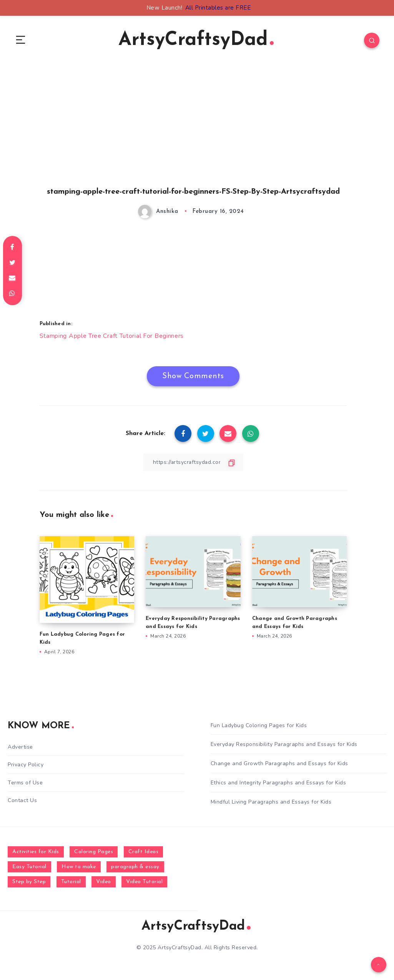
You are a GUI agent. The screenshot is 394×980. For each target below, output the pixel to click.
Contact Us (22, 800)
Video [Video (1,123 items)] (104, 882)
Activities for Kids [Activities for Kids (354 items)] (36, 852)
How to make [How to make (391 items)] (79, 867)
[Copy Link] (193, 462)
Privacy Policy (26, 765)
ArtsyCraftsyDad (196, 41)
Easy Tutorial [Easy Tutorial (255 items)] (29, 867)
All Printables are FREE (218, 8)
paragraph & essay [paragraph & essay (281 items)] (135, 867)
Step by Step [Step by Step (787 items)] (29, 882)
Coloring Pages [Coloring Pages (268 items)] (94, 852)
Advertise (20, 747)
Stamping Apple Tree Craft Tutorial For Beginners (112, 336)
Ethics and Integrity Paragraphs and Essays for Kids (278, 783)
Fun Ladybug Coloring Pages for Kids (259, 725)
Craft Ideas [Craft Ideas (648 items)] (144, 852)
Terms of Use (25, 783)
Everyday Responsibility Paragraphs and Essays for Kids (284, 745)
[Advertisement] (193, 135)
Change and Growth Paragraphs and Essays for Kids (279, 764)
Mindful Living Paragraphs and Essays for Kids (271, 802)
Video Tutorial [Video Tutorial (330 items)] (144, 882)
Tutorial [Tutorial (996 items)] (71, 882)
